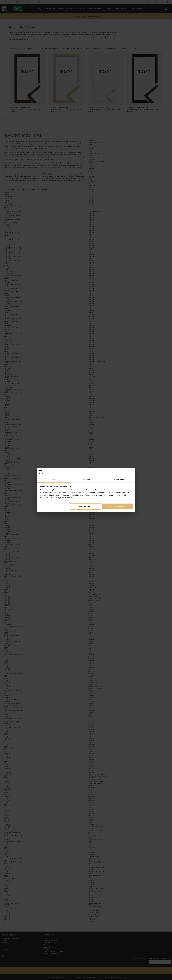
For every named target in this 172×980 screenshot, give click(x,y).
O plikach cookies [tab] (119, 479)
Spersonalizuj (86, 506)
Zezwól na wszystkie (117, 506)
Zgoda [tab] (53, 479)
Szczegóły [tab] (86, 479)
